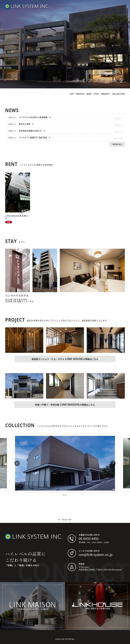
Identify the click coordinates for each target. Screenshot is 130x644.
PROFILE (80, 94)
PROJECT (105, 94)
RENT (89, 94)
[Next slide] (113, 463)
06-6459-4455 (89, 538)
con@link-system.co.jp (96, 554)
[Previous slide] (17, 463)
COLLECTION (118, 94)
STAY (96, 94)
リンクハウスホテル (17, 295)
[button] (64, 495)
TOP (72, 94)
